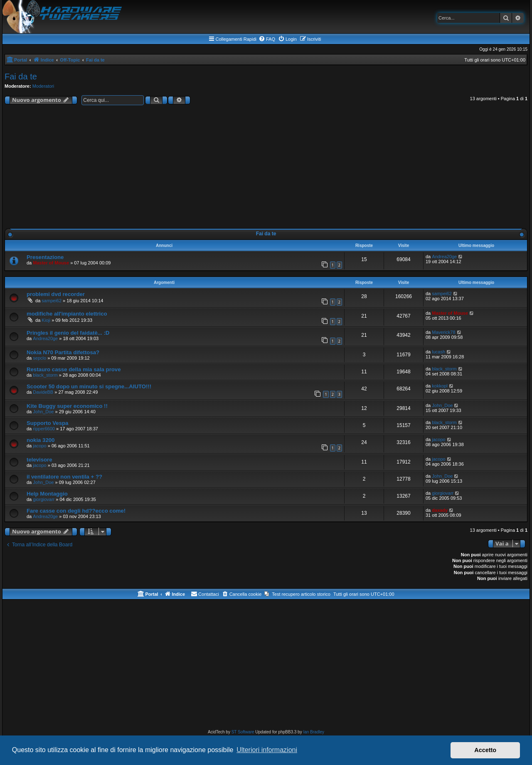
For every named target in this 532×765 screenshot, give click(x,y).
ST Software (243, 732)
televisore (39, 460)
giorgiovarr (44, 499)
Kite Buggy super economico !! (67, 406)
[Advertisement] (266, 168)
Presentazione (45, 257)
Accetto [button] (485, 750)
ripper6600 (44, 429)
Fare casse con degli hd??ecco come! (76, 511)
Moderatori (43, 86)
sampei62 (52, 301)
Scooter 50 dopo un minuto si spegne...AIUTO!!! (89, 386)
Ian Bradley (314, 732)
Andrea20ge (444, 257)
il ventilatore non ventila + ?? (64, 477)
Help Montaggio (47, 494)
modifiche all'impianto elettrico (67, 314)
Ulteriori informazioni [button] (267, 750)
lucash (438, 352)
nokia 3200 (41, 440)
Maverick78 (443, 332)
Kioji (46, 320)
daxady (440, 510)
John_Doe (43, 412)
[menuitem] (267, 39)
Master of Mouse (51, 263)
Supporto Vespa (47, 423)
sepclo (39, 358)
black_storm (45, 375)
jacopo (39, 446)
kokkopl (440, 386)
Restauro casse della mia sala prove (74, 369)
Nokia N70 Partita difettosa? (63, 352)
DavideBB (43, 392)
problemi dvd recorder (56, 294)
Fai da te (21, 76)
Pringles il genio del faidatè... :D (68, 333)
